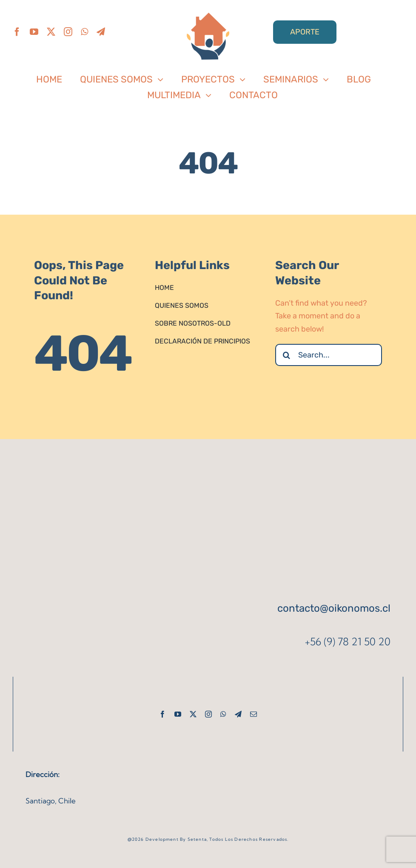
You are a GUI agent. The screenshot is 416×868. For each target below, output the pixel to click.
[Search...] (329, 355)
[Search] (286, 355)
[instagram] (68, 32)
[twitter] (51, 32)
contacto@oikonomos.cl (334, 608)
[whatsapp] (84, 32)
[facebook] (17, 32)
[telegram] (101, 32)
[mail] (254, 714)
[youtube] (34, 32)
